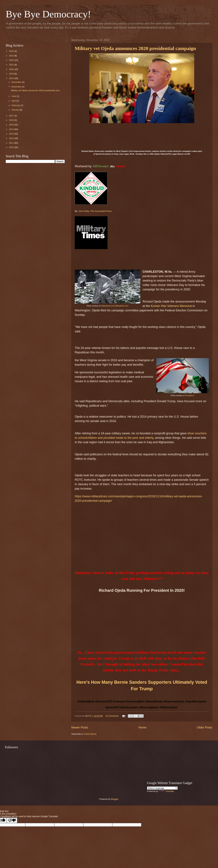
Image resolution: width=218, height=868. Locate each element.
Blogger (115, 799)
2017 (12, 116)
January (15, 110)
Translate (166, 791)
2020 (12, 69)
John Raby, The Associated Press (95, 211)
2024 (12, 51)
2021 (12, 65)
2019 (12, 74)
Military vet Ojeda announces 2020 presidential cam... (36, 90)
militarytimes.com (108, 306)
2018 (12, 78)
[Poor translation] (12, 820)
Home (142, 727)
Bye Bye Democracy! (48, 14)
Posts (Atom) (90, 734)
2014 (12, 129)
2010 (12, 147)
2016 (12, 120)
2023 (12, 56)
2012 (12, 138)
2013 (12, 134)
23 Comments (112, 716)
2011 (12, 143)
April (14, 101)
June (14, 96)
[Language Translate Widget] (162, 788)
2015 (12, 125)
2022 (12, 60)
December (17, 82)
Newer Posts (80, 727)
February (16, 105)
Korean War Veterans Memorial (171, 306)
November (17, 87)
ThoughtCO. (190, 395)
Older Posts (205, 727)
